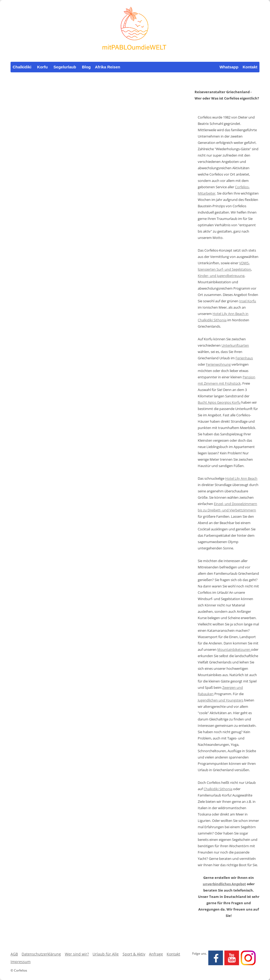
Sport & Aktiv (134, 954)
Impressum (21, 962)
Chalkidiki (22, 67)
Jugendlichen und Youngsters (221, 700)
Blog (86, 67)
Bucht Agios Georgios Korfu (219, 402)
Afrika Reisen (108, 67)
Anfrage (156, 954)
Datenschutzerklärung (41, 954)
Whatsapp (229, 67)
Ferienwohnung (218, 364)
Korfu (42, 67)
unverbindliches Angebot (224, 884)
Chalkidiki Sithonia (218, 789)
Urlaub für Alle (106, 954)
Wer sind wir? (77, 954)
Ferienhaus (244, 358)
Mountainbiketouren (234, 649)
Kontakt (250, 67)
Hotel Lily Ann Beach (241, 478)
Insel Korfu (248, 301)
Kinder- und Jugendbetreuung (221, 276)
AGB (14, 954)
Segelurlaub (65, 67)
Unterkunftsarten (235, 345)
